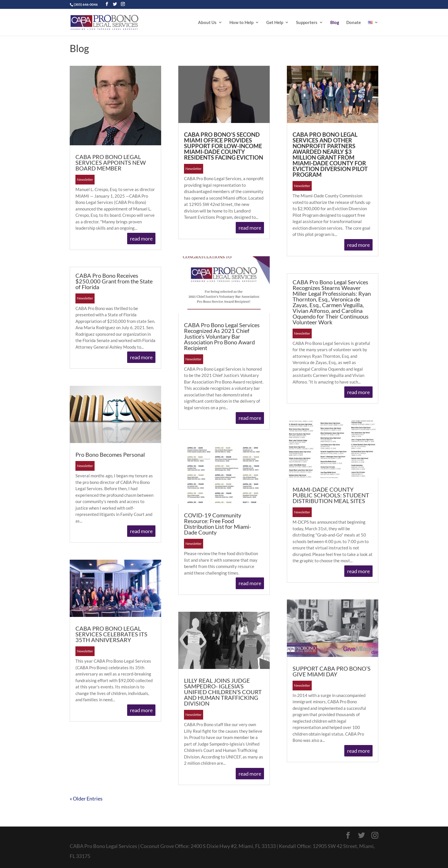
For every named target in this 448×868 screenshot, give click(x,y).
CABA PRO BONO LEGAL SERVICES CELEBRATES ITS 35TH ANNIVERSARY (111, 634)
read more (141, 239)
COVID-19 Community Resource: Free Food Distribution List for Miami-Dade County (218, 524)
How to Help (241, 23)
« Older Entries (86, 799)
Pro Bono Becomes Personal (110, 454)
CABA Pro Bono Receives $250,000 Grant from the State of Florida (114, 281)
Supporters (307, 23)
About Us (207, 23)
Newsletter (85, 179)
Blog (335, 23)
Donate (354, 23)
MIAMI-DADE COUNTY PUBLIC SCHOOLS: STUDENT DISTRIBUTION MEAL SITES (331, 495)
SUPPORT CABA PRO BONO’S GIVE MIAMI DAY (332, 671)
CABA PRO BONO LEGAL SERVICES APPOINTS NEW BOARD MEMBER (111, 162)
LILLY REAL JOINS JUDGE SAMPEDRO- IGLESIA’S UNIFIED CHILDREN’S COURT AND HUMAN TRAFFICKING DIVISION (223, 692)
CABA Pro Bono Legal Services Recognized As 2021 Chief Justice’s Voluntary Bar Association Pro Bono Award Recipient (222, 336)
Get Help (275, 23)
